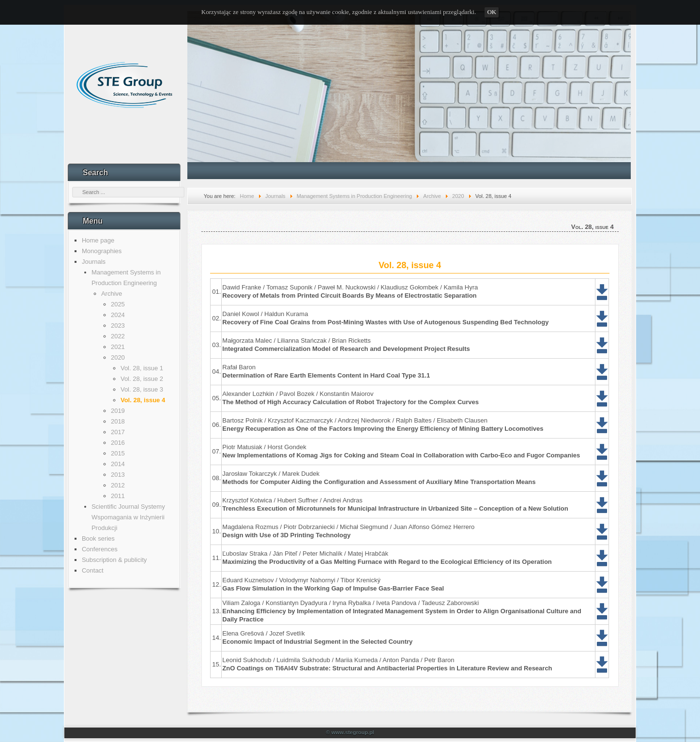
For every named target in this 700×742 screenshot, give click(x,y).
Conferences (100, 549)
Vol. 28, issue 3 (142, 389)
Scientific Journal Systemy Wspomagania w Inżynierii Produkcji (128, 517)
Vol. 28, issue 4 (143, 400)
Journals (94, 262)
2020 (118, 357)
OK (492, 12)
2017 (118, 432)
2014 (118, 464)
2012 (118, 485)
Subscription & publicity (114, 560)
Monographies (102, 251)
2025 (118, 304)
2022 (118, 336)
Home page (98, 240)
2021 (118, 347)
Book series (98, 538)
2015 (118, 453)
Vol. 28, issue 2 (142, 379)
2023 (118, 326)
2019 (118, 411)
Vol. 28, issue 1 (142, 368)
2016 (118, 443)
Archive (112, 294)
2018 (118, 421)
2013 (118, 475)
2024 (118, 315)
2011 (118, 496)
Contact (93, 570)
